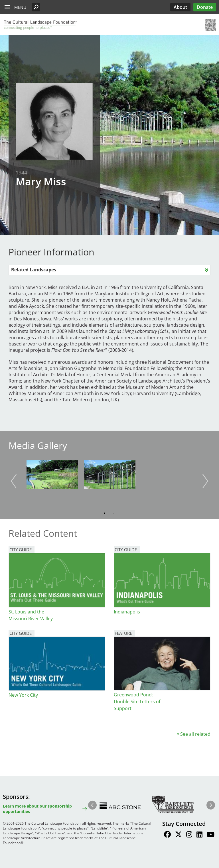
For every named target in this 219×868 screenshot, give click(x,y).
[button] (36, 7)
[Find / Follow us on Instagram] (189, 835)
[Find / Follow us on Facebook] (167, 835)
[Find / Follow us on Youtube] (211, 835)
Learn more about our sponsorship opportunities (37, 809)
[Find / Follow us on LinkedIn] (199, 835)
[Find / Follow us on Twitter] (179, 835)
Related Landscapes (34, 270)
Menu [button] (20, 7)
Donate (205, 7)
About (180, 7)
